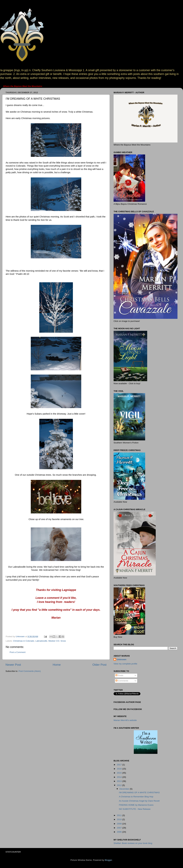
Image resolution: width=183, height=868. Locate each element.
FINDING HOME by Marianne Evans (136, 805)
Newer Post (13, 665)
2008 (120, 824)
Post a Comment (18, 652)
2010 (120, 819)
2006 (120, 832)
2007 (120, 828)
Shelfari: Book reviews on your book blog (133, 843)
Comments (122, 681)
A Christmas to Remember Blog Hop (136, 797)
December (125, 789)
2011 (120, 815)
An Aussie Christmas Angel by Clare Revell (139, 801)
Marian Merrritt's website (125, 720)
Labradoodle (41, 641)
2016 (120, 769)
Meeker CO (54, 641)
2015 (120, 773)
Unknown (122, 659)
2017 (120, 765)
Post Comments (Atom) (30, 671)
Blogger (108, 860)
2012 (120, 785)
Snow (63, 641)
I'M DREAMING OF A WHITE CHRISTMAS (139, 793)
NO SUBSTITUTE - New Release (135, 809)
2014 (120, 777)
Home (57, 665)
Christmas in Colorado (24, 641)
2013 (120, 781)
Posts (119, 675)
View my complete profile (125, 664)
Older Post (99, 665)
